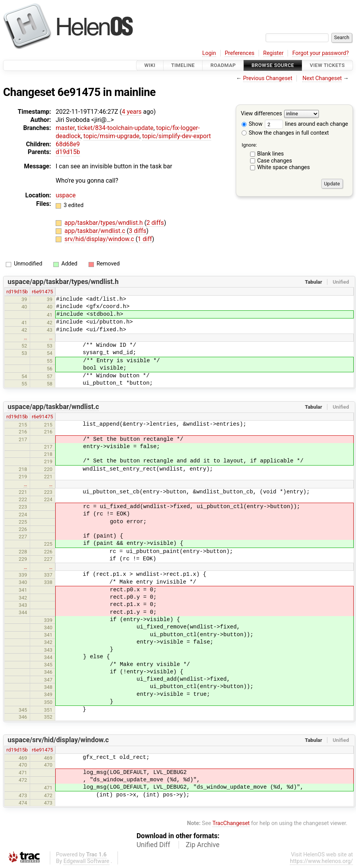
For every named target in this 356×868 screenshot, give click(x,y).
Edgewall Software (86, 861)
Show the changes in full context (285, 133)
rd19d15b (17, 292)
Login (209, 53)
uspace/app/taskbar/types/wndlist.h (63, 282)
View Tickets (327, 65)
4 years (132, 112)
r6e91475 (42, 292)
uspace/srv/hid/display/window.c (58, 740)
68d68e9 (68, 144)
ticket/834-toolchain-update (115, 128)
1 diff (145, 239)
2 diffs (155, 223)
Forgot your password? (320, 53)
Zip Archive (203, 845)
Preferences (239, 53)
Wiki (150, 65)
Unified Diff (153, 845)
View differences (261, 114)
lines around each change (307, 124)
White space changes (284, 167)
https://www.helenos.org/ (321, 861)
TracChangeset (231, 823)
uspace (66, 195)
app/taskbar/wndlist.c (96, 231)
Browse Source (273, 65)
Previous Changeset (268, 78)
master (65, 128)
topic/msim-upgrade (112, 136)
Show (252, 124)
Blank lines (270, 154)
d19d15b (68, 152)
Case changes (274, 161)
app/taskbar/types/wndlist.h (105, 223)
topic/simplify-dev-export (177, 136)
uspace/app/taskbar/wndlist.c (54, 407)
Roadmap (223, 65)
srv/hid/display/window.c (100, 239)
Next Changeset (322, 78)
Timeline (183, 65)
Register (273, 53)
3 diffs (137, 231)
